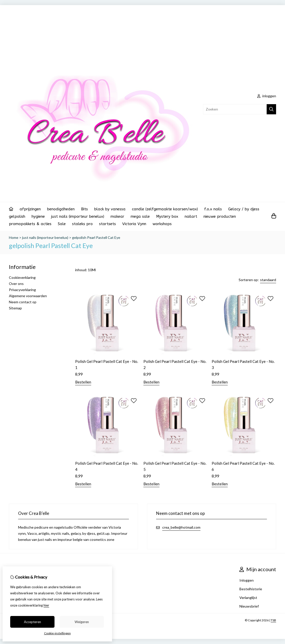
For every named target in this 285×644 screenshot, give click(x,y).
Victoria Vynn (134, 224)
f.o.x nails (213, 209)
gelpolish (17, 216)
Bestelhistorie (251, 589)
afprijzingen (30, 209)
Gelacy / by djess (244, 209)
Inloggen (247, 580)
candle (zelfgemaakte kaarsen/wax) (165, 209)
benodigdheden (61, 209)
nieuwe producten (220, 216)
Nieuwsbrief (249, 606)
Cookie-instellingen (57, 633)
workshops (162, 224)
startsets (107, 224)
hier (46, 605)
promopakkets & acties (30, 224)
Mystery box (167, 216)
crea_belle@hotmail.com (181, 527)
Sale (62, 224)
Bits (84, 209)
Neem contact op (23, 302)
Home (14, 237)
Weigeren (82, 622)
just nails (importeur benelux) (78, 216)
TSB (273, 620)
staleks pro (82, 224)
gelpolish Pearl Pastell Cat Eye (96, 237)
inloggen (267, 96)
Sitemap (15, 308)
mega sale (140, 216)
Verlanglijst (248, 598)
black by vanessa (110, 209)
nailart (191, 216)
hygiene (38, 216)
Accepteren (32, 622)
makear (117, 216)
